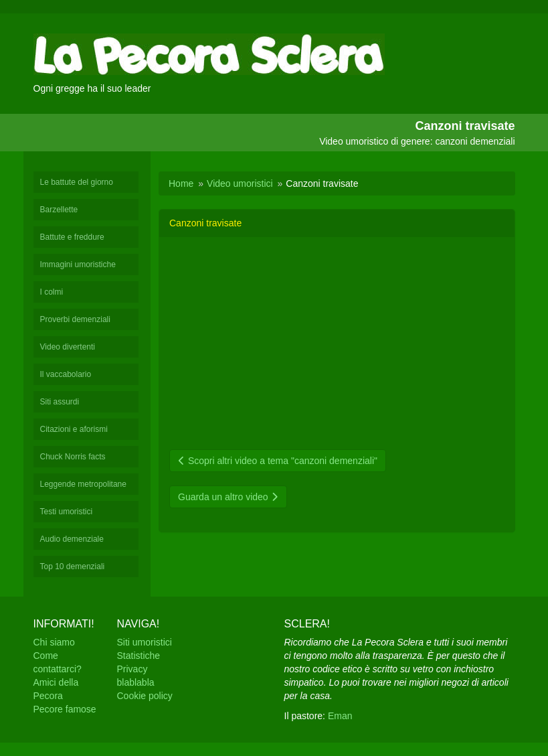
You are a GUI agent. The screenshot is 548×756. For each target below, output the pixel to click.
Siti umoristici (145, 642)
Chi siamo (54, 642)
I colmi (52, 292)
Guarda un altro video (228, 497)
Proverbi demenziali (75, 319)
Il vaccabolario (66, 374)
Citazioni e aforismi (74, 429)
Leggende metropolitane (83, 484)
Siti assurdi (60, 402)
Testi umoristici (67, 512)
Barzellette (59, 210)
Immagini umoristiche (78, 264)
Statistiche (139, 656)
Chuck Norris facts (73, 457)
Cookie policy (145, 696)
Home (181, 183)
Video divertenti (68, 347)
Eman (340, 716)
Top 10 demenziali (73, 566)
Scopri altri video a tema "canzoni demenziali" (278, 461)
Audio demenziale (72, 539)
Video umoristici (240, 183)
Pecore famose (65, 709)
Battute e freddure (72, 237)
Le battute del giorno (77, 182)
